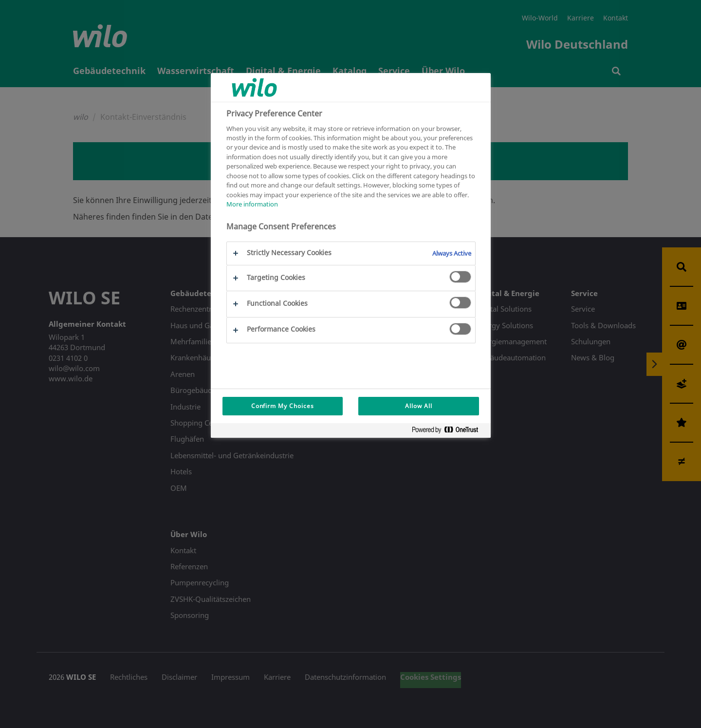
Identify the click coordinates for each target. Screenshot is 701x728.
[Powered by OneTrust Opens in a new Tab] (449, 432)
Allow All (419, 406)
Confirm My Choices (283, 406)
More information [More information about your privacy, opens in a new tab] (252, 204)
